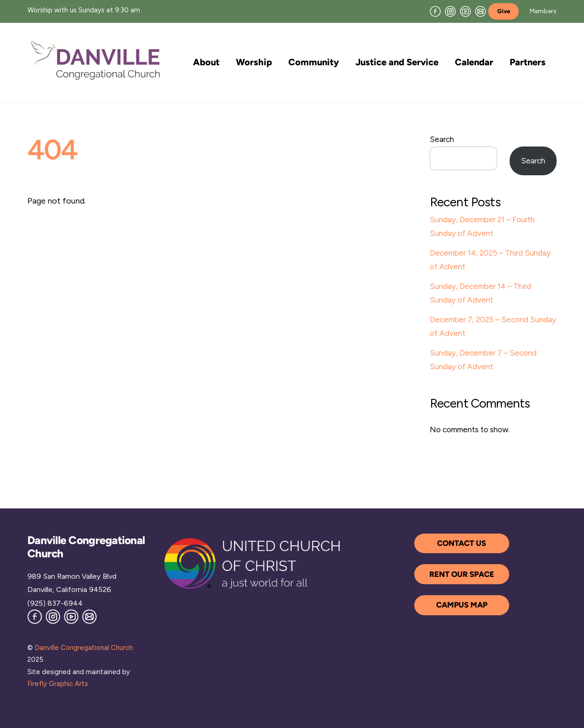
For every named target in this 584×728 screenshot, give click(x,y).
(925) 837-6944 (55, 603)
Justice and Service (397, 62)
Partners (528, 62)
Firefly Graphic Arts (58, 684)
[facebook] (435, 11)
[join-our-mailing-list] (480, 11)
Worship (254, 62)
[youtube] (465, 11)
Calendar (474, 62)
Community (314, 62)
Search (442, 139)
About (206, 62)
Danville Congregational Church (84, 648)
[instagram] (450, 11)
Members (543, 11)
